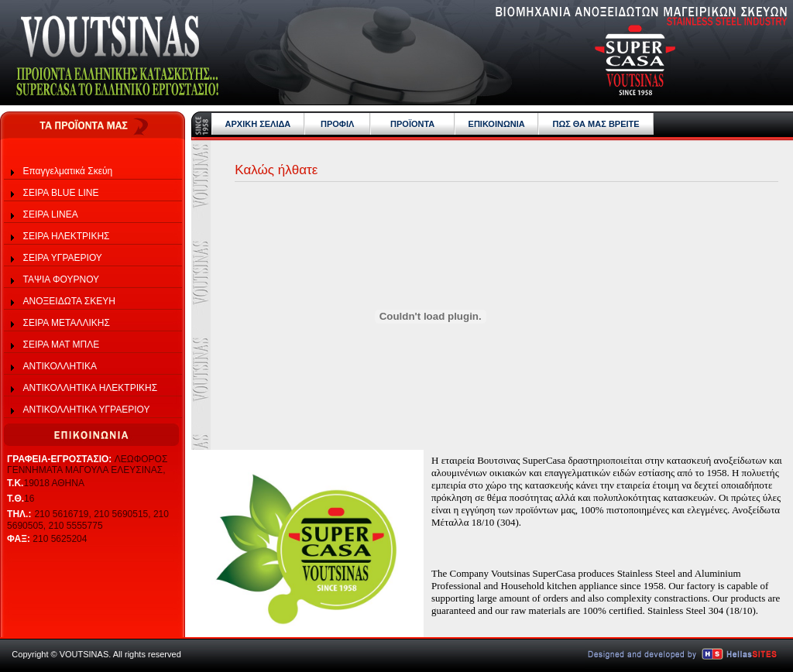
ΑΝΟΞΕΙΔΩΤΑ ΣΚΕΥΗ (69, 301)
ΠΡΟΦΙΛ (337, 124)
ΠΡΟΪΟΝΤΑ (412, 124)
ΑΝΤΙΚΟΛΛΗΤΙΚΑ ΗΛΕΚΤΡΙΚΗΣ (91, 388)
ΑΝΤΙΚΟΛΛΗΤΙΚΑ (60, 366)
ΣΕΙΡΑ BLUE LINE (61, 193)
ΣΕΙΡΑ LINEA (51, 214)
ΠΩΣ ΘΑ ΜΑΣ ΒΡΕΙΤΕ (596, 124)
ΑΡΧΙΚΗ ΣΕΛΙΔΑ (258, 124)
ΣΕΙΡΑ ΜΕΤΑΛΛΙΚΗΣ (67, 323)
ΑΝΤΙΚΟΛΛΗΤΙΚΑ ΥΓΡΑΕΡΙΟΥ (87, 410)
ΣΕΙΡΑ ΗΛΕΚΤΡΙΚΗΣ (67, 236)
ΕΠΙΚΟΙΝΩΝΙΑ (497, 124)
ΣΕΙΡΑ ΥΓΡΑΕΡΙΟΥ (63, 258)
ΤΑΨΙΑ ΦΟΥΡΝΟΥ (62, 279)
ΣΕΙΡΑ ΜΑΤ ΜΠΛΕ (62, 345)
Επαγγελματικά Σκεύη (68, 171)
